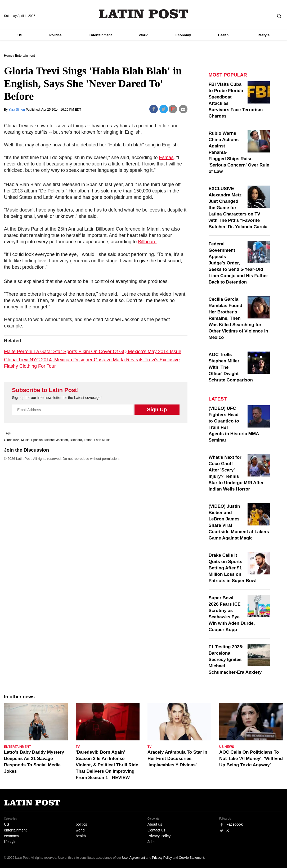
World (144, 35)
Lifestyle (263, 35)
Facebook (234, 824)
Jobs (151, 842)
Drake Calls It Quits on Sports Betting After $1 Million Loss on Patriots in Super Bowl (233, 568)
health (81, 836)
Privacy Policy (159, 836)
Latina (88, 440)
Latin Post (144, 14)
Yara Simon (17, 110)
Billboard (147, 242)
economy (12, 836)
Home (8, 56)
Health (223, 35)
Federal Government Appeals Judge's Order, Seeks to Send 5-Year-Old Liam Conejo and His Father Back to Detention (238, 263)
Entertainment (100, 35)
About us (155, 824)
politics (81, 824)
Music (25, 440)
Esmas (166, 158)
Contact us (156, 830)
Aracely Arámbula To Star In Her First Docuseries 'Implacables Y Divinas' (177, 759)
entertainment (15, 830)
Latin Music (102, 440)
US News (227, 747)
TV (78, 747)
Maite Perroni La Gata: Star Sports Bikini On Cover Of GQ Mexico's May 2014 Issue (93, 352)
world (80, 830)
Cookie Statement (192, 858)
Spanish (37, 440)
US (20, 35)
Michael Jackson (56, 440)
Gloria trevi (12, 440)
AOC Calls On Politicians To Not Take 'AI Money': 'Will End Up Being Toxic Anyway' (251, 759)
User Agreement (134, 858)
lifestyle (10, 842)
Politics (55, 35)
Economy (183, 35)
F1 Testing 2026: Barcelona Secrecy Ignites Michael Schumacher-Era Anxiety (235, 660)
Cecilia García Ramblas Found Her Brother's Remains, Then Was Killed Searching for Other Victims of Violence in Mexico (238, 318)
